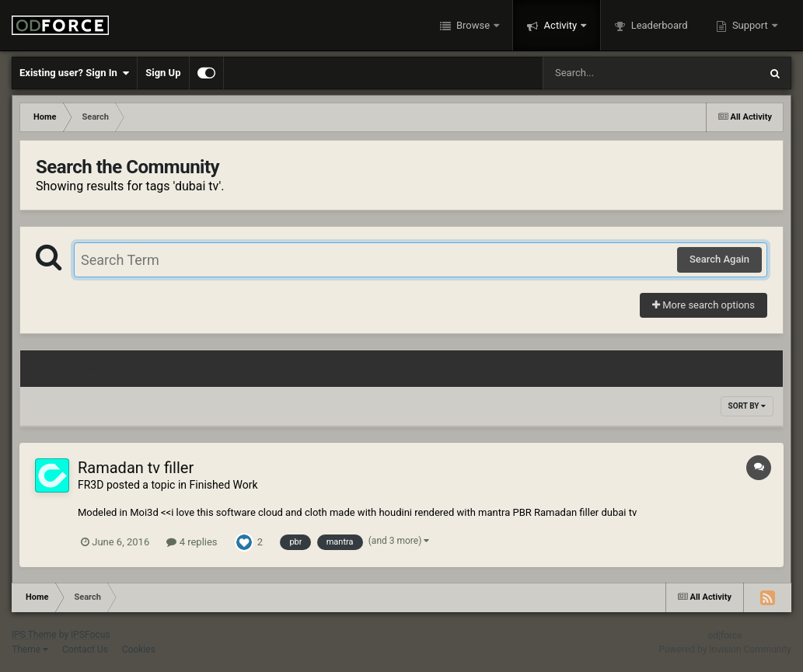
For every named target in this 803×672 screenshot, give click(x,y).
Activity (560, 25)
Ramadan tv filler (136, 468)
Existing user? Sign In (74, 73)
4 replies (192, 542)
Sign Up (163, 73)
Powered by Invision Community (725, 649)
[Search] (612, 73)
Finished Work (224, 485)
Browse (473, 25)
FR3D (91, 485)
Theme (30, 649)
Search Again (719, 259)
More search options (703, 305)
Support (750, 25)
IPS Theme (34, 635)
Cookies (139, 649)
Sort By (747, 406)
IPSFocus (90, 635)
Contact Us (85, 649)
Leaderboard (658, 25)
